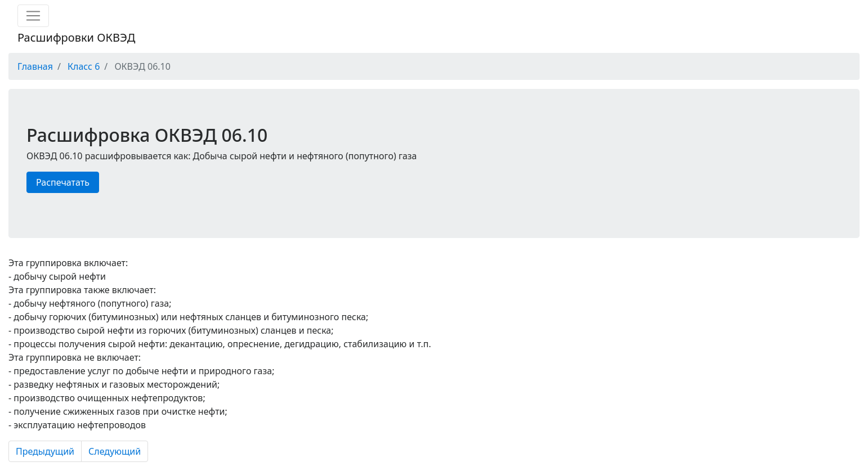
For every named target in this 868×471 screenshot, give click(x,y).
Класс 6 (84, 66)
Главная (35, 66)
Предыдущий (45, 451)
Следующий (115, 451)
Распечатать (63, 182)
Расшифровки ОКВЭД (76, 37)
